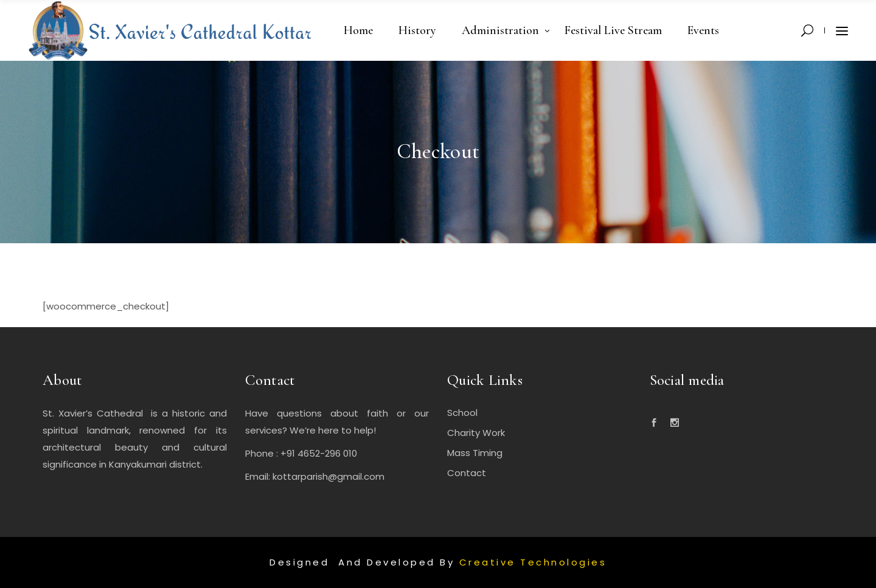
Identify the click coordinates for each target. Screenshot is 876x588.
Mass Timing (475, 453)
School (462, 413)
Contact (467, 473)
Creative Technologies (533, 562)
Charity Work (476, 433)
